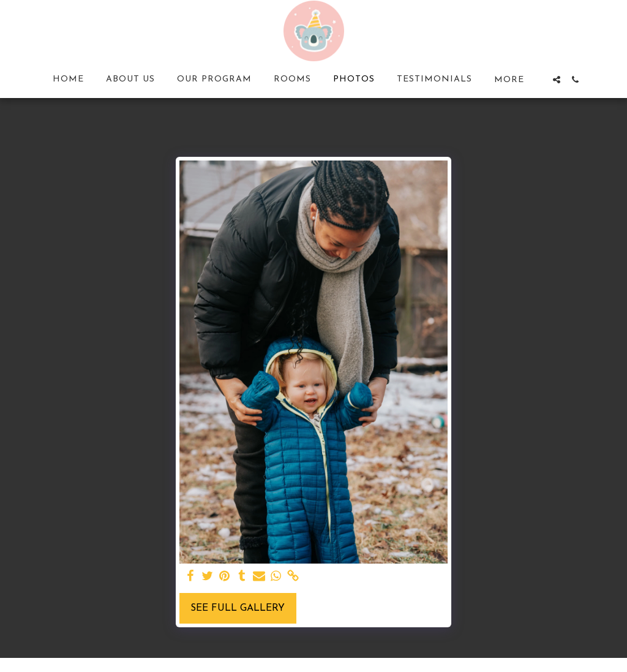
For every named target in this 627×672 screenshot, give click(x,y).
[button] (557, 80)
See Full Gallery (238, 608)
